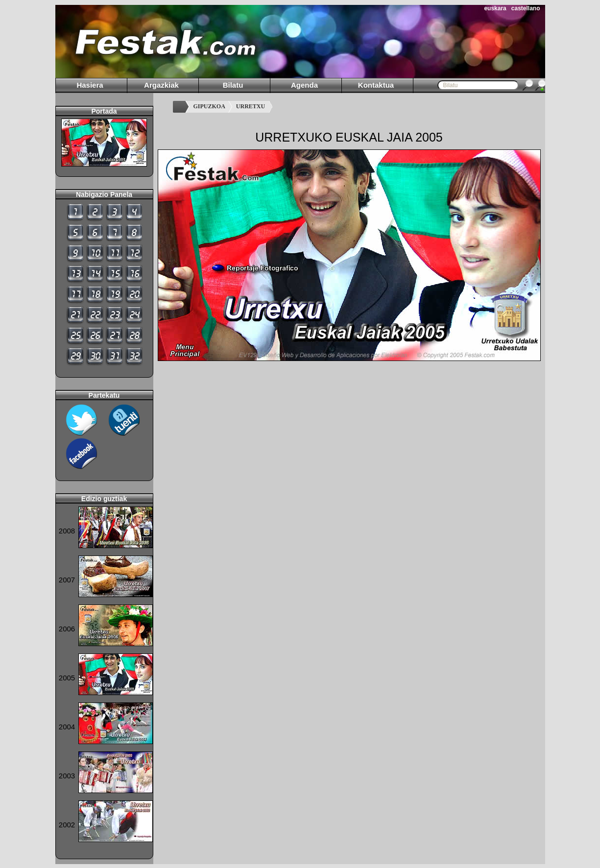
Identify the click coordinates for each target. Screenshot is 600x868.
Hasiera (90, 85)
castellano (526, 8)
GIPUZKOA (209, 106)
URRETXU (251, 106)
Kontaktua (376, 85)
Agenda (304, 85)
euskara (495, 8)
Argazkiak (161, 85)
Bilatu (233, 85)
